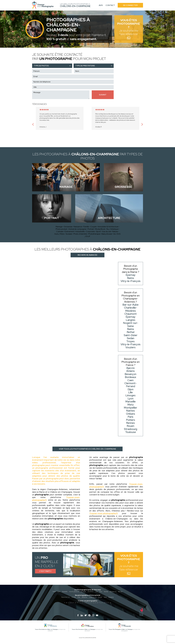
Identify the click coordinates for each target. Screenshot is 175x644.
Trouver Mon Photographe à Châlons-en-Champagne (121, 629)
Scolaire (69, 234)
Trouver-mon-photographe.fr (104, 513)
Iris (115, 234)
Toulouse (83, 592)
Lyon (59, 592)
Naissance (78, 227)
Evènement (70, 231)
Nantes (106, 592)
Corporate (90, 231)
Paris (54, 592)
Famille (86, 227)
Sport (98, 231)
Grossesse (68, 227)
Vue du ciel (107, 231)
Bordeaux (91, 592)
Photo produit (61, 229)
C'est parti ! (45, 571)
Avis (101, 5)
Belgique (84, 597)
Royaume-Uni (66, 597)
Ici (129, 38)
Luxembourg (93, 597)
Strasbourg (113, 592)
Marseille (65, 592)
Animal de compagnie (77, 229)
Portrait (91, 229)
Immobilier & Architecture (108, 227)
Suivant (103, 95)
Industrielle (80, 231)
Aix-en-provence (74, 592)
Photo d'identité (80, 234)
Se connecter (130, 5)
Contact (110, 5)
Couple (93, 227)
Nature (115, 231)
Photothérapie (94, 234)
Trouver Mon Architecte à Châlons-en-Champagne (46, 629)
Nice (101, 592)
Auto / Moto (59, 234)
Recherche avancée (87, 255)
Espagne (111, 597)
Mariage (59, 227)
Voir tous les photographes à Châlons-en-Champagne (87, 449)
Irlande (74, 597)
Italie (105, 597)
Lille (96, 592)
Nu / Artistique (112, 229)
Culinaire (60, 231)
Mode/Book (100, 229)
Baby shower (107, 234)
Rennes (120, 592)
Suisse (100, 597)
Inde (79, 597)
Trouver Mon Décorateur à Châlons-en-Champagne (84, 629)
